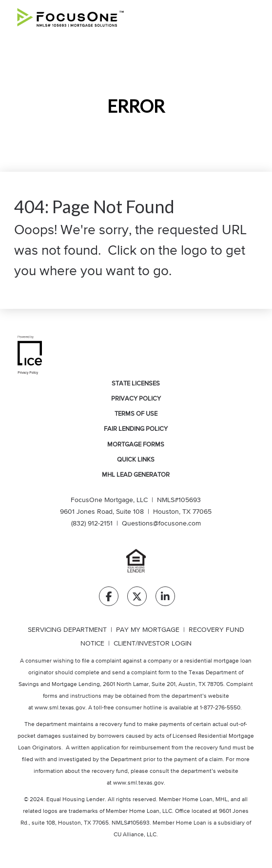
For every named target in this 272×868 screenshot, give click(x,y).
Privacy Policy (136, 399)
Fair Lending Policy (136, 429)
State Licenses (136, 384)
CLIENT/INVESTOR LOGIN (153, 644)
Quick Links (136, 460)
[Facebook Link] (109, 598)
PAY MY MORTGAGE (148, 630)
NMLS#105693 (179, 500)
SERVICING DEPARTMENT (67, 630)
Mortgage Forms (136, 445)
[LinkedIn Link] (165, 598)
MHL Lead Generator (136, 475)
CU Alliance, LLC (135, 835)
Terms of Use (136, 414)
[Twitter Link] (137, 598)
